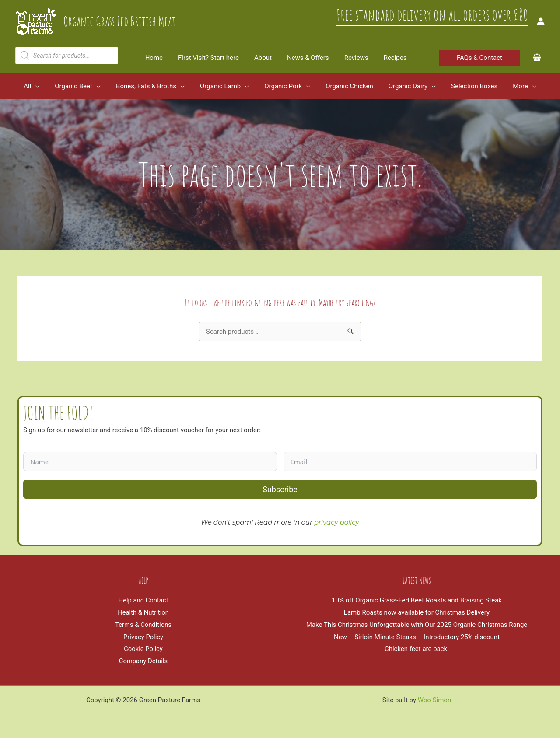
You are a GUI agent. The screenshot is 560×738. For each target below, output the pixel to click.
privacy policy (337, 522)
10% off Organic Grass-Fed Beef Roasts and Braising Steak (417, 600)
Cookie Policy (143, 649)
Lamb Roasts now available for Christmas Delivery (417, 612)
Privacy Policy (143, 637)
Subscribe (280, 489)
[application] (44, 86)
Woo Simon (434, 700)
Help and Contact (143, 600)
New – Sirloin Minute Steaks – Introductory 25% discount (417, 637)
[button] (479, 58)
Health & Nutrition (143, 612)
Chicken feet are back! (417, 649)
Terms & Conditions (143, 625)
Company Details (143, 661)
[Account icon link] (541, 21)
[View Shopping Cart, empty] (537, 58)
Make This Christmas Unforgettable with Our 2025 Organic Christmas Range (417, 625)
